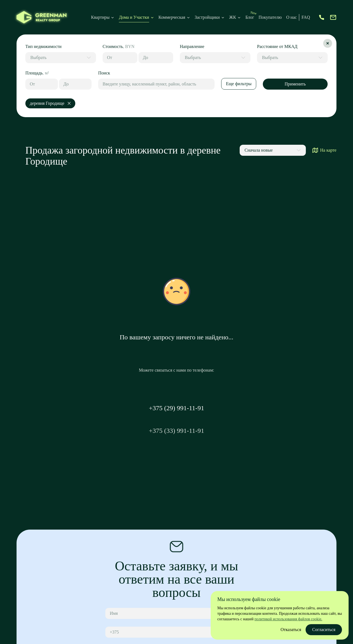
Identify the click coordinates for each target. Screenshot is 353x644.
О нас (292, 17)
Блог (250, 17)
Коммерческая (172, 17)
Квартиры (100, 17)
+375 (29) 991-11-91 (177, 408)
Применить (295, 84)
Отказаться (291, 630)
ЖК (235, 17)
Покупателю (270, 17)
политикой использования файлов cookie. (288, 619)
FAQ (306, 17)
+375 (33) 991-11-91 (177, 431)
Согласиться (324, 630)
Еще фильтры (239, 84)
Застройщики (207, 17)
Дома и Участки (134, 17)
